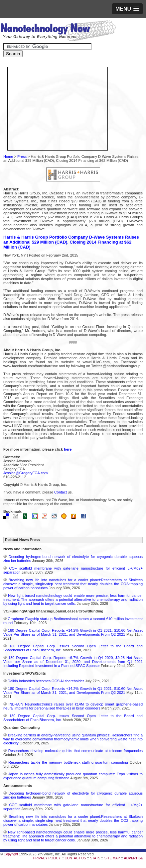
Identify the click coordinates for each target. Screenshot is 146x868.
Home (8, 157)
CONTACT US (75, 858)
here (68, 449)
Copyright (11, 854)
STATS (95, 858)
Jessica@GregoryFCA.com (25, 473)
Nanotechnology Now (58, 32)
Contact (61, 492)
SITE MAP (112, 858)
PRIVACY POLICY (47, 858)
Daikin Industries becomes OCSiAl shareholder (46, 681)
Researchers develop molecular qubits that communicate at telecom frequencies (75, 751)
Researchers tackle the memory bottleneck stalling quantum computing (68, 762)
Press (22, 157)
